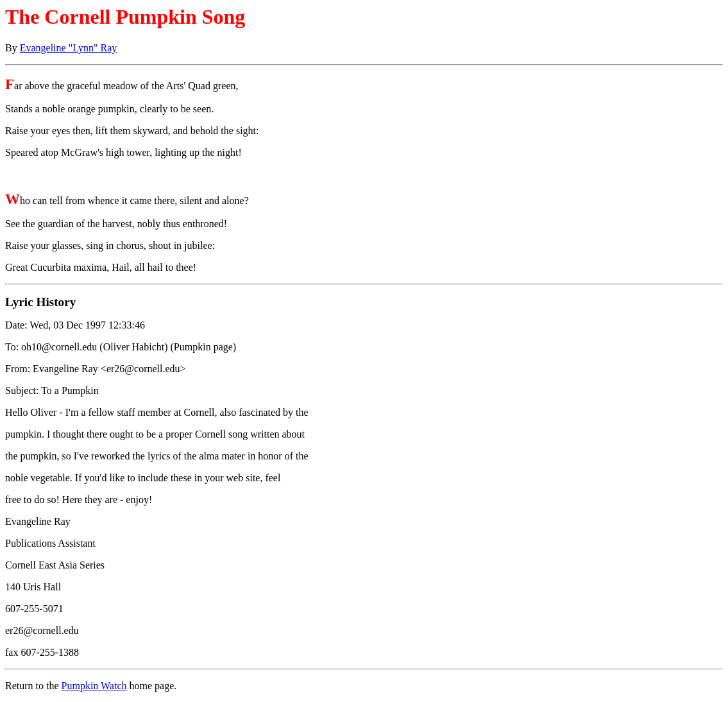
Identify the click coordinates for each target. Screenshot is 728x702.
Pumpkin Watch (94, 686)
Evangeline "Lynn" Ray (69, 48)
